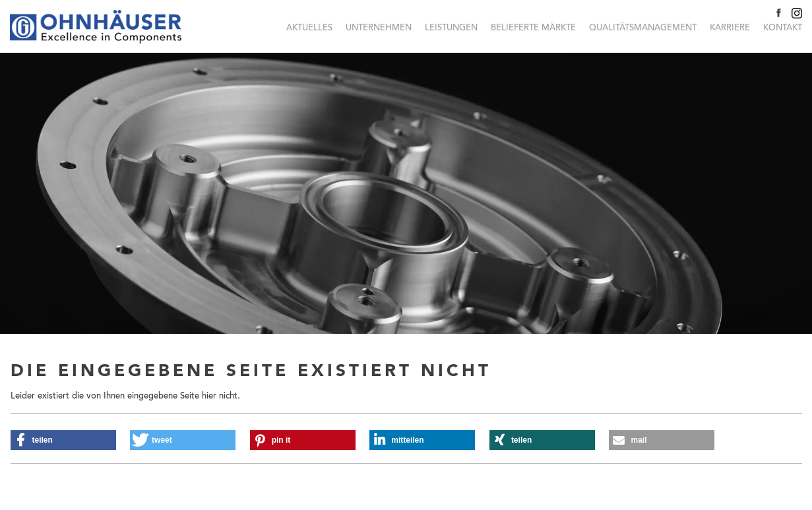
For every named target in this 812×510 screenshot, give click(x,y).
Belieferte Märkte (533, 28)
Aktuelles (309, 28)
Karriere (730, 28)
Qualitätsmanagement (643, 28)
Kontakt (783, 28)
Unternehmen (379, 28)
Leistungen (451, 28)
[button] (63, 440)
